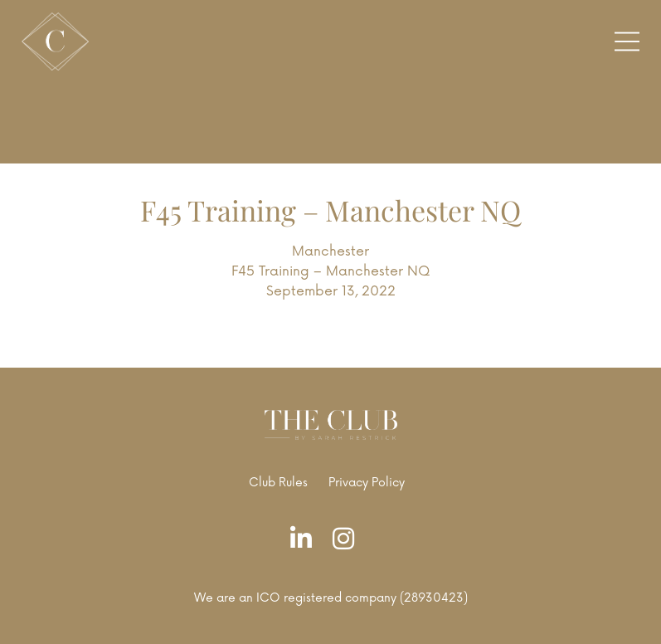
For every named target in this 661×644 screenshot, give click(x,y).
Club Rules (278, 483)
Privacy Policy (367, 483)
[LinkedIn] (305, 540)
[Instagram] (348, 540)
